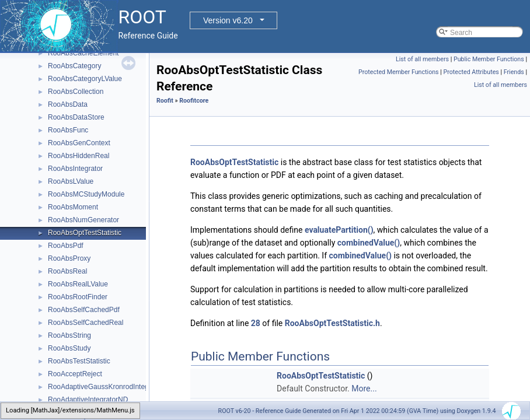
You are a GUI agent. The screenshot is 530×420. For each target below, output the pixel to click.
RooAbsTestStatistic (79, 361)
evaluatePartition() (339, 230)
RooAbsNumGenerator (83, 220)
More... (364, 388)
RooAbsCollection (76, 92)
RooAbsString (69, 335)
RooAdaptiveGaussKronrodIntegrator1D (110, 387)
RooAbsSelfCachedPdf (84, 310)
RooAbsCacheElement (83, 53)
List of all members (422, 59)
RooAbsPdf (66, 246)
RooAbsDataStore (76, 117)
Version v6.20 (228, 20)
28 (256, 323)
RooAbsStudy (69, 348)
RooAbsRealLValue (78, 284)
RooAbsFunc (68, 130)
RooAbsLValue (71, 181)
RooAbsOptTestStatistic (85, 233)
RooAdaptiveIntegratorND (88, 400)
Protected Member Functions (399, 72)
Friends (514, 72)
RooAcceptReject (75, 374)
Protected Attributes (471, 72)
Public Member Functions (489, 59)
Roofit (165, 101)
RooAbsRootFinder (78, 297)
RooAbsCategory (74, 66)
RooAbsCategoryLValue (85, 79)
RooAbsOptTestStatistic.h (332, 323)
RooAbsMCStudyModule (86, 194)
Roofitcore (194, 101)
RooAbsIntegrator (75, 169)
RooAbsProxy (69, 258)
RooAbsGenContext (79, 143)
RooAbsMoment (73, 207)
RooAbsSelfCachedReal (86, 323)
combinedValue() (369, 243)
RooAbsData (68, 104)
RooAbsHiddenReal (79, 156)
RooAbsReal (67, 271)
